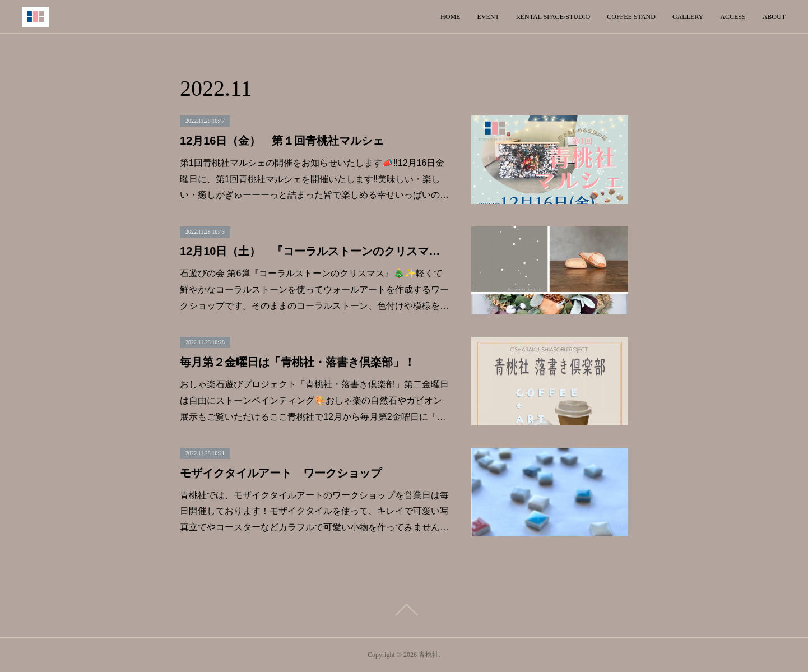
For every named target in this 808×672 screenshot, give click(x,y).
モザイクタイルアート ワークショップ (281, 473)
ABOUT (774, 17)
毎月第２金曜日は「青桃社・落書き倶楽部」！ (298, 362)
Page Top (404, 610)
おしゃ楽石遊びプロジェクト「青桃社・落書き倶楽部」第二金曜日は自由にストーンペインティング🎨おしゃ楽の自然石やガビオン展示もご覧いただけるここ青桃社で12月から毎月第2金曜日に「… (314, 400)
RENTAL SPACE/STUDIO (553, 17)
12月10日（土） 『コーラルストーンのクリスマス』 (314, 251)
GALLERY (688, 17)
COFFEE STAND (631, 17)
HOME (450, 17)
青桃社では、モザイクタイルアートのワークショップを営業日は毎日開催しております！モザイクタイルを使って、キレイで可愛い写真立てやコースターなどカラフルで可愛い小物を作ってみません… (314, 511)
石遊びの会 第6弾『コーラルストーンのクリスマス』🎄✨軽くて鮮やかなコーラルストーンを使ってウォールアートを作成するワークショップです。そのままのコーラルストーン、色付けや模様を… (314, 289)
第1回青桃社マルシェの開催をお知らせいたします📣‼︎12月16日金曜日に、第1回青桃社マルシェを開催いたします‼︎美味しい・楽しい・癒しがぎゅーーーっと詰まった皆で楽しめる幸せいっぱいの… (314, 179)
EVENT (488, 17)
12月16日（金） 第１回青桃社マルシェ (282, 141)
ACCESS (733, 17)
